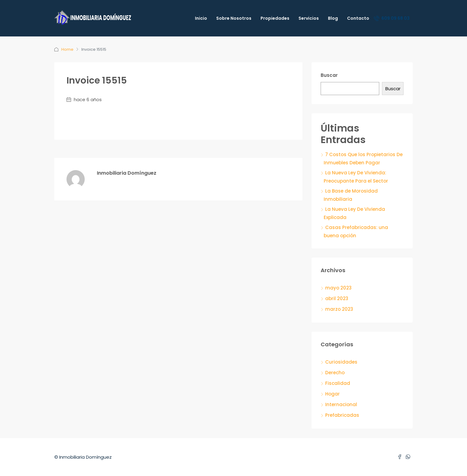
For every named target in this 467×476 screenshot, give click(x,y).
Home (67, 49)
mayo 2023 (338, 288)
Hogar (332, 394)
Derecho (335, 373)
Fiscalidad (338, 383)
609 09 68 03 (392, 18)
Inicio (201, 18)
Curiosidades (341, 362)
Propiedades (275, 18)
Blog (333, 18)
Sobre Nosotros (234, 18)
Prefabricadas (342, 415)
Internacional (341, 404)
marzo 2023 (339, 309)
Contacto (358, 18)
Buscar (329, 75)
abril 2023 (337, 298)
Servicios (309, 18)
